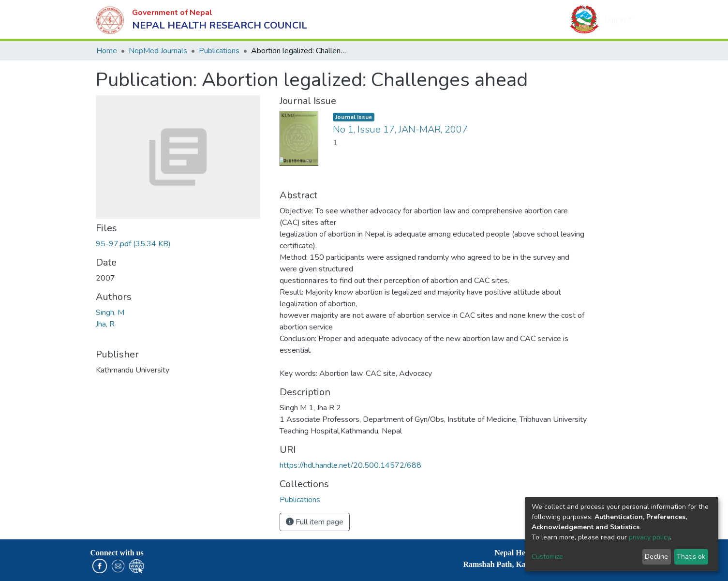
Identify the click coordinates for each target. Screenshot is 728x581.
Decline (656, 557)
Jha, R (105, 324)
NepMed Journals (158, 51)
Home (107, 51)
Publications (219, 51)
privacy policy (649, 537)
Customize (547, 557)
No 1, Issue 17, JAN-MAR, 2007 (400, 129)
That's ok (691, 557)
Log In (615, 20)
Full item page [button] (315, 522)
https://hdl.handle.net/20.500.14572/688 (350, 465)
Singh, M (110, 313)
